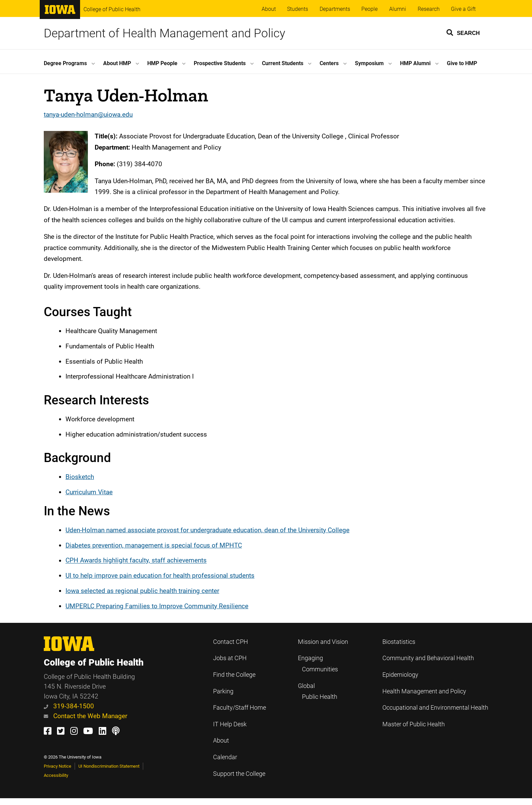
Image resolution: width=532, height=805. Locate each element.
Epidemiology (400, 675)
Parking (223, 691)
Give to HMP (462, 63)
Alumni (398, 9)
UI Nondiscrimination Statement (109, 766)
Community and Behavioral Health (428, 658)
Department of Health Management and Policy (165, 33)
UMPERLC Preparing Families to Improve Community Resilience (157, 606)
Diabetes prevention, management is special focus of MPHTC (154, 545)
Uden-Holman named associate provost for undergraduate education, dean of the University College (207, 530)
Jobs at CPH (230, 658)
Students (298, 9)
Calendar (225, 757)
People (369, 9)
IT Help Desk (230, 724)
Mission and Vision (323, 642)
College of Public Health (112, 9)
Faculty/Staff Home (240, 708)
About (269, 9)
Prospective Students (220, 63)
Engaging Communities (318, 664)
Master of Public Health (414, 724)
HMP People (162, 63)
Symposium (369, 63)
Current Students (283, 63)
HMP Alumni (415, 63)
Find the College (234, 675)
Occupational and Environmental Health (435, 708)
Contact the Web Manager (85, 716)
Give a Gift (463, 9)
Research (429, 9)
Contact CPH (231, 642)
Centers (329, 63)
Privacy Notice (58, 766)
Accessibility (56, 775)
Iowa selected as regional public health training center (142, 591)
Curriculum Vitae (89, 492)
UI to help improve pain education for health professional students (160, 576)
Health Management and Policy (424, 691)
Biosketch (80, 477)
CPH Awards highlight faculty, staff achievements (136, 561)
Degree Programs (65, 63)
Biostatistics (399, 642)
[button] (463, 32)
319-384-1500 (69, 706)
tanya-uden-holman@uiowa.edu (88, 114)
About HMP (117, 63)
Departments (335, 9)
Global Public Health (318, 692)
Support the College (239, 774)
